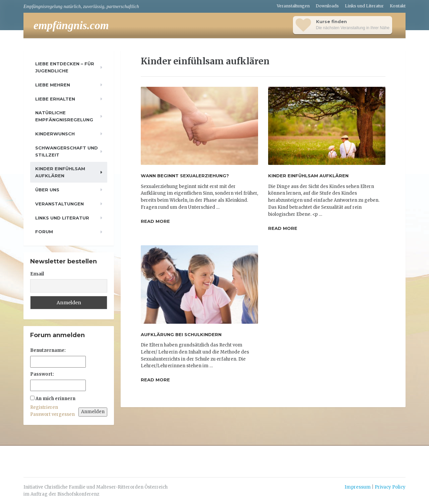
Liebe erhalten (55, 99)
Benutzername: (48, 350)
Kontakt (398, 6)
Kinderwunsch (55, 134)
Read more (155, 221)
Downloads (327, 6)
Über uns (47, 190)
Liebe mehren (53, 85)
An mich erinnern (55, 399)
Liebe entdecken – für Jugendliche (65, 67)
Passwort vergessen (52, 414)
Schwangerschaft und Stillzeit (67, 151)
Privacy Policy (390, 487)
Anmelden (93, 412)
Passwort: (42, 374)
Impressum (358, 487)
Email (37, 274)
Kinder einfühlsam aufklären (308, 176)
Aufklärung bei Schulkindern (181, 334)
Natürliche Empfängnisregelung (64, 116)
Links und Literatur (364, 6)
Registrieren (44, 407)
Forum (44, 232)
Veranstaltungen (293, 6)
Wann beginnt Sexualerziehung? (185, 176)
